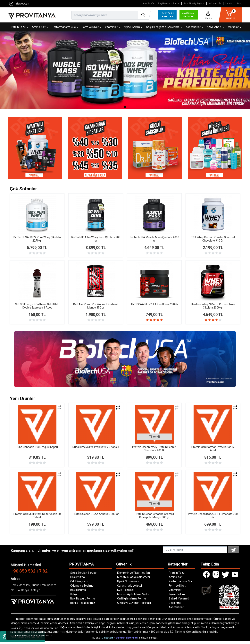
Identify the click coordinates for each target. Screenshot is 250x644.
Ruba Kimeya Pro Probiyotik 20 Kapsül (96, 450)
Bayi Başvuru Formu (169, 4)
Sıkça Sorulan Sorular (83, 576)
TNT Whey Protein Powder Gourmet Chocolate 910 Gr (213, 239)
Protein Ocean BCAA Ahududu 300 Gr (96, 517)
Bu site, (97, 641)
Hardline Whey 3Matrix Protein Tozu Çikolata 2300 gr (213, 306)
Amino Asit (40, 27)
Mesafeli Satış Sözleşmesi (133, 580)
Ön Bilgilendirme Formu (132, 601)
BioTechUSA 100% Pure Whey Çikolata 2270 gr (37, 239)
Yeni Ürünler (22, 401)
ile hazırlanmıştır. (148, 641)
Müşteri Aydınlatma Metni (133, 597)
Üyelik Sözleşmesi (128, 584)
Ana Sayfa (148, 4)
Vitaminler (112, 27)
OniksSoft (108, 641)
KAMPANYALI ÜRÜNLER (189, 15)
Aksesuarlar (194, 27)
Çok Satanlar (23, 189)
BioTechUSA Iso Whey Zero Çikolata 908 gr (96, 239)
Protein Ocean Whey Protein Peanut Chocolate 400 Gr (154, 452)
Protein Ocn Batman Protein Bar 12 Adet (213, 452)
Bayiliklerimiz (78, 593)
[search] (110, 15)
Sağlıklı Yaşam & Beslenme (164, 27)
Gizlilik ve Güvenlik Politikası (134, 606)
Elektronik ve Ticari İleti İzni (134, 576)
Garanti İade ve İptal (129, 589)
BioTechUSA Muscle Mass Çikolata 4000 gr (154, 239)
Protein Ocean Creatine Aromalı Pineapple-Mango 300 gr (154, 519)
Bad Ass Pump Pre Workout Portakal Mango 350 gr (96, 306)
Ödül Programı (79, 584)
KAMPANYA (215, 27)
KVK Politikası (125, 593)
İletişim (229, 4)
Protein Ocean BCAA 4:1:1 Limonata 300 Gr (213, 519)
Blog (240, 4)
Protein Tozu (19, 27)
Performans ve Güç (65, 27)
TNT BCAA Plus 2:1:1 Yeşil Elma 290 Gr (154, 304)
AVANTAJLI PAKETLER (168, 15)
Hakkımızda (215, 4)
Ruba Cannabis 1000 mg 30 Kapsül (37, 450)
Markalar (234, 27)
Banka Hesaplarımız (83, 606)
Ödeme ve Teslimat (82, 589)
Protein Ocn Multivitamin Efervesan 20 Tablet (37, 519)
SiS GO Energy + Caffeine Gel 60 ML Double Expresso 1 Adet (37, 306)
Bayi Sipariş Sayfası (194, 4)
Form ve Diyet (92, 27)
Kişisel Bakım (133, 27)
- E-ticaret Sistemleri (126, 641)
